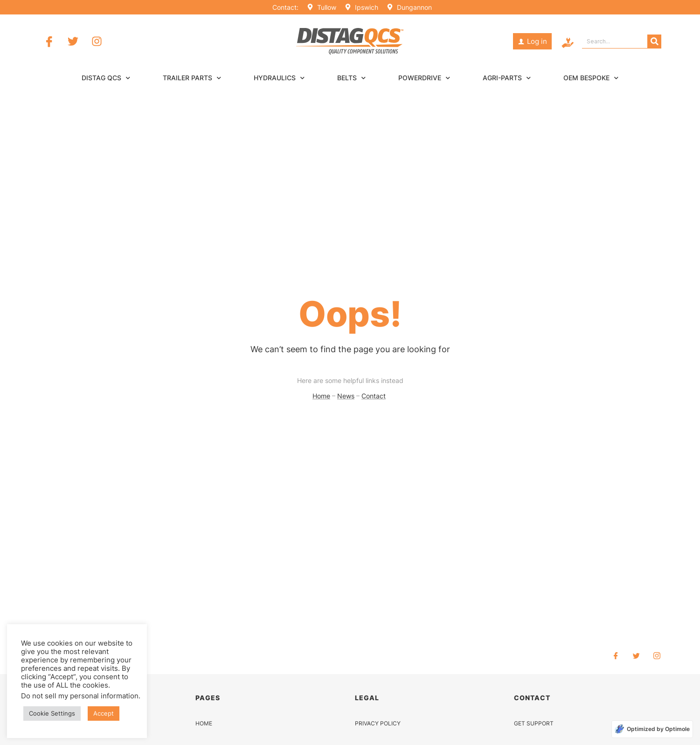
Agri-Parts (507, 78)
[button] (532, 41)
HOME (204, 723)
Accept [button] (104, 713)
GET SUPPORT (534, 723)
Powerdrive (424, 78)
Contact (374, 396)
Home (321, 396)
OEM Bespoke (591, 78)
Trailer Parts (192, 78)
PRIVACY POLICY (378, 723)
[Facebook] (616, 655)
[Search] (654, 41)
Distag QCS (106, 78)
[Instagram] (657, 655)
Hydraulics (279, 78)
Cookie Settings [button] (52, 713)
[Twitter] (637, 655)
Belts (351, 78)
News (346, 396)
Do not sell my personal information (80, 696)
